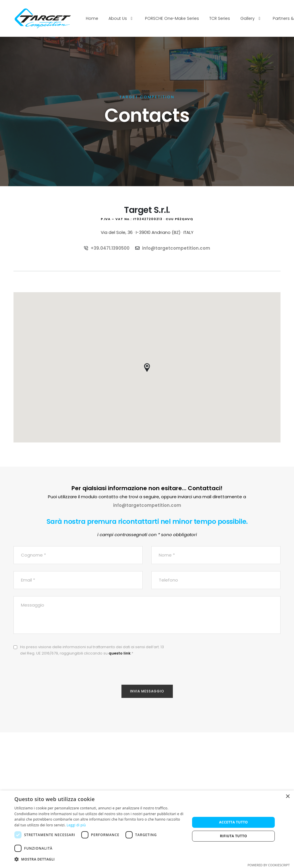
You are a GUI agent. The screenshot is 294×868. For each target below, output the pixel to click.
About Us (122, 18)
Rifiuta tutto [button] (234, 836)
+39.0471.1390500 (110, 248)
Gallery (251, 18)
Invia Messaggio (147, 691)
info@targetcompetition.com (176, 248)
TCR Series (220, 18)
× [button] (288, 797)
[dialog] (147, 829)
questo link (120, 653)
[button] (100, 859)
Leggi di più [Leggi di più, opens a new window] (76, 825)
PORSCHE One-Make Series (172, 18)
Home (92, 18)
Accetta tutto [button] (233, 822)
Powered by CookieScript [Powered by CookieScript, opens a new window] (269, 865)
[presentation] (237, 655)
